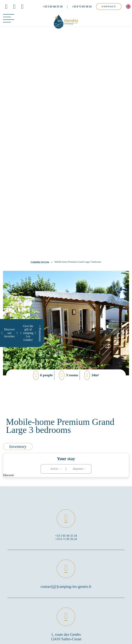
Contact (109, 7)
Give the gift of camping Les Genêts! (28, 333)
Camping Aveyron (40, 262)
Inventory (18, 447)
